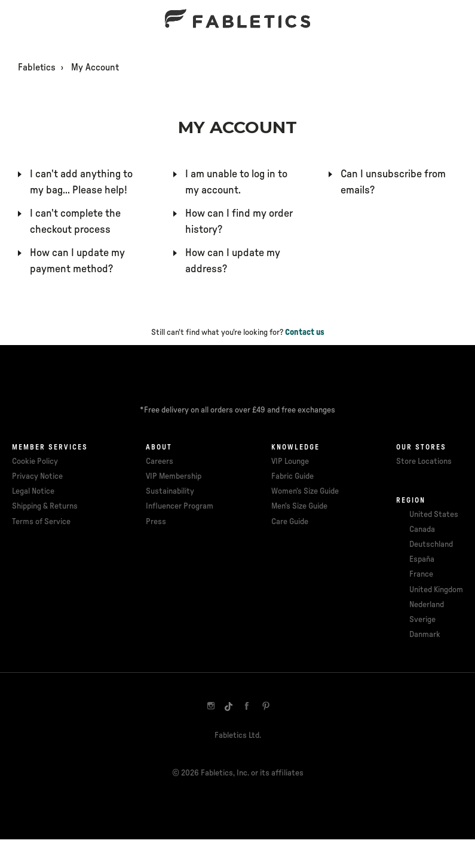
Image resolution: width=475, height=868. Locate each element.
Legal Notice (33, 491)
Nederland (427, 605)
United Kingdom (436, 590)
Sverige (422, 620)
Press (156, 522)
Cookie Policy (35, 461)
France (421, 574)
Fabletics (37, 67)
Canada (422, 530)
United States (434, 515)
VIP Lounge (290, 461)
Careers (160, 461)
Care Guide (290, 522)
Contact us (305, 333)
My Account (95, 67)
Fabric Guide (292, 476)
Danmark (425, 635)
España (422, 559)
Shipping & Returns (45, 506)
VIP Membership (174, 476)
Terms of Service (41, 522)
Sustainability (170, 491)
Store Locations (424, 461)
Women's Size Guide (305, 491)
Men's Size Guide (299, 506)
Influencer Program (180, 506)
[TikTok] (229, 706)
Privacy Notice (37, 476)
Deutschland (431, 544)
